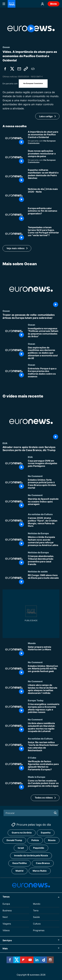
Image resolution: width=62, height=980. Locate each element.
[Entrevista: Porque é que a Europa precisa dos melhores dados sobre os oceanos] (44, 373)
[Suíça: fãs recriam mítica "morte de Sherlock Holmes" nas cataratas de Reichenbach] (44, 747)
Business (7, 910)
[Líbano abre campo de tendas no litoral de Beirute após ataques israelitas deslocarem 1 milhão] (44, 690)
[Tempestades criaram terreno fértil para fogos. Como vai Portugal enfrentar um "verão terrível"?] (44, 234)
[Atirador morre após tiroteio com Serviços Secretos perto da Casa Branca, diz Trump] (31, 449)
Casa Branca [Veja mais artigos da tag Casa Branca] (43, 863)
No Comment (35, 476)
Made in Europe (37, 777)
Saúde (36, 917)
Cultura (37, 924)
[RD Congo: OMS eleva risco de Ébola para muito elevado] (44, 580)
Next (5, 917)
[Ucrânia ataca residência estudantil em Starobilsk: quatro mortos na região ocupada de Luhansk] (44, 728)
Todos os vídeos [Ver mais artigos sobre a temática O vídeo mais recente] (44, 798)
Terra (36, 910)
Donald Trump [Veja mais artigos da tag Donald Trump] (14, 840)
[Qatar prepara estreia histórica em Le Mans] (44, 651)
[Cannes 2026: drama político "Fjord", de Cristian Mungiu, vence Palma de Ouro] (44, 522)
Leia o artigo (46, 116)
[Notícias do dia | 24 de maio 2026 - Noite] (44, 195)
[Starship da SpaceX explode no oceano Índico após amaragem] (44, 503)
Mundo (32, 643)
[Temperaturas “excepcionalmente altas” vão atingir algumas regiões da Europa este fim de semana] (44, 215)
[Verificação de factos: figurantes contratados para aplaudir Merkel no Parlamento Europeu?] (44, 766)
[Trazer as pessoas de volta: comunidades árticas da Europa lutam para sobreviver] (31, 316)
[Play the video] (31, 28)
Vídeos (6, 930)
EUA (5, 443)
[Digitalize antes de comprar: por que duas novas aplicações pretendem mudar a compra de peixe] (44, 157)
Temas (6, 897)
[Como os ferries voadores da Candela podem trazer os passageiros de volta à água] (44, 785)
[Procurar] (31, 813)
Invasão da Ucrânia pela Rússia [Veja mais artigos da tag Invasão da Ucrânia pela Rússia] (31, 856)
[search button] (55, 813)
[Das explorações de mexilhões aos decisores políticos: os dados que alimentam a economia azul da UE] (44, 353)
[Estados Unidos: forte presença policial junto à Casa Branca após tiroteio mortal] (44, 484)
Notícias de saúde (38, 571)
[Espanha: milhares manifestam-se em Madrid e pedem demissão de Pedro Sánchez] (44, 176)
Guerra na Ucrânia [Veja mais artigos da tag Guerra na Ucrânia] (22, 833)
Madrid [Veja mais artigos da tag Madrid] (19, 871)
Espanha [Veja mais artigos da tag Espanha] (46, 833)
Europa (6, 904)
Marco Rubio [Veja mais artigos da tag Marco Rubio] (40, 871)
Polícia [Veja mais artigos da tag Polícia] (35, 840)
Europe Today (36, 700)
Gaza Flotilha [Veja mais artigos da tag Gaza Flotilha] (19, 863)
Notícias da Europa (38, 533)
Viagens (7, 924)
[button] (17, 248)
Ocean (6, 311)
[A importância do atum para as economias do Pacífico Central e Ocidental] (44, 138)
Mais (5, 948)
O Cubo (32, 758)
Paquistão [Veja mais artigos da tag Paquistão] (39, 848)
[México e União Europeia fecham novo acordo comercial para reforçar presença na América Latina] (44, 542)
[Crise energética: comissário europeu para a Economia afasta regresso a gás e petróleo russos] (44, 709)
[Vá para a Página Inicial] (12, 4)
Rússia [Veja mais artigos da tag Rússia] (52, 840)
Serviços (7, 940)
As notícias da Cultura (40, 514)
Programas (39, 930)
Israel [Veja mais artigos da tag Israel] (21, 848)
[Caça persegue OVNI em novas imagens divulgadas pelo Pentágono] (44, 465)
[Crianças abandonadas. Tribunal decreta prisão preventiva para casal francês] (44, 561)
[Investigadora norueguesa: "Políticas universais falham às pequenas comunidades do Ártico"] (44, 333)
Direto (54, 4)
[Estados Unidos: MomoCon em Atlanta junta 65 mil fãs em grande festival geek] (44, 670)
